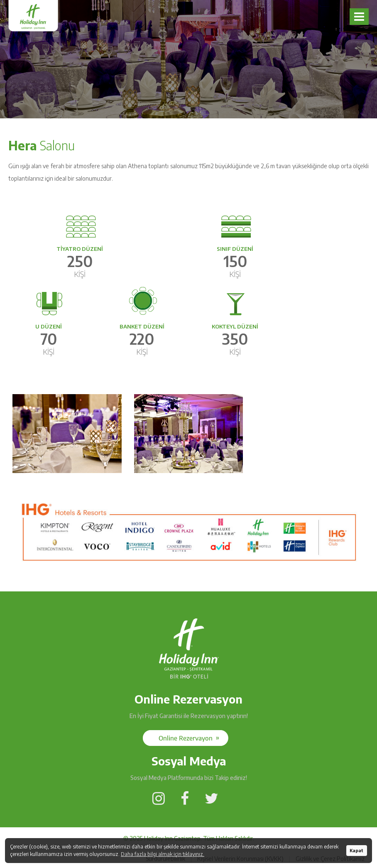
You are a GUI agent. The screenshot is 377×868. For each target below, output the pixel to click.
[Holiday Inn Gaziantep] (189, 683)
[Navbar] (359, 17)
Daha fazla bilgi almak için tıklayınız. (163, 854)
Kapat (356, 850)
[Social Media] (186, 738)
